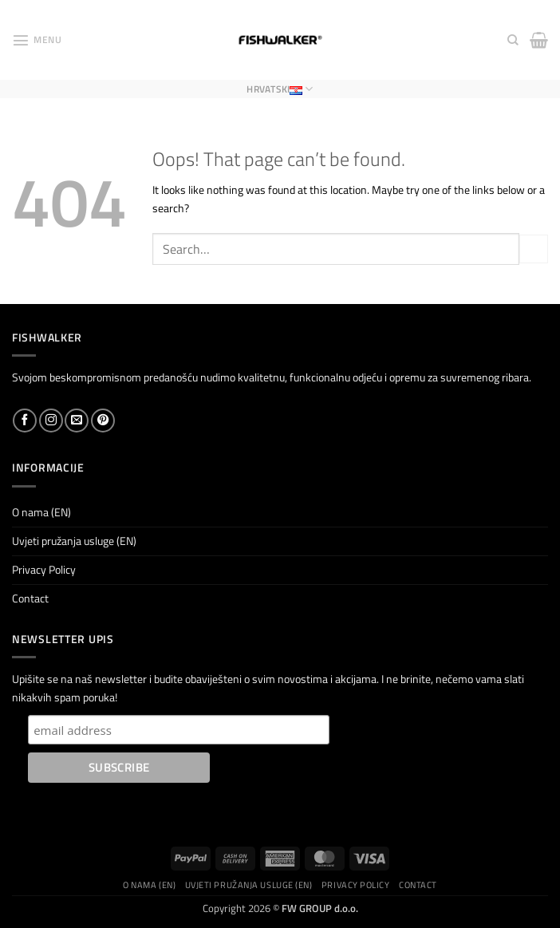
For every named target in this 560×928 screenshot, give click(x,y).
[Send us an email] (77, 421)
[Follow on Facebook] (25, 421)
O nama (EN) (41, 512)
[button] (37, 40)
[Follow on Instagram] (51, 421)
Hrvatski (280, 89)
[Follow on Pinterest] (103, 421)
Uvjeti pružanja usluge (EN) (74, 541)
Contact (30, 598)
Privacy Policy (44, 570)
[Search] (513, 40)
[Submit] (534, 249)
